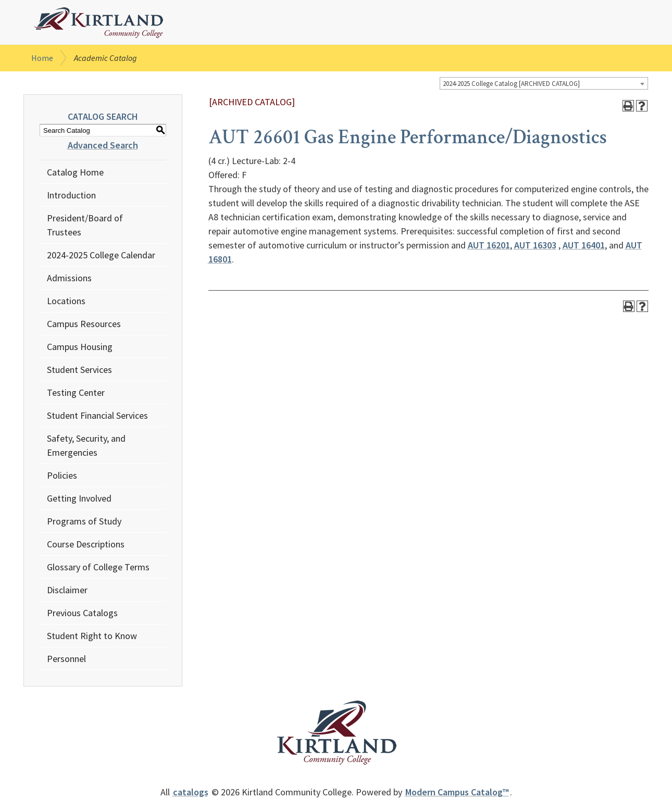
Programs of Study (84, 521)
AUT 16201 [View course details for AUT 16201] (489, 245)
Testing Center (76, 392)
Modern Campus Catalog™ (457, 792)
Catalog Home (75, 172)
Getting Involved (79, 498)
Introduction (71, 195)
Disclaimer (67, 590)
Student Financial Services (97, 415)
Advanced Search (103, 145)
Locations (66, 301)
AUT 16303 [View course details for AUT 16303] (535, 245)
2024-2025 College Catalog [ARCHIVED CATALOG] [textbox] (511, 84)
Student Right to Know (92, 636)
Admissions (69, 278)
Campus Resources (84, 324)
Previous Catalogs (82, 613)
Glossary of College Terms (98, 567)
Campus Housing (80, 347)
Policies (62, 475)
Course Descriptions (86, 544)
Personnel (66, 659)
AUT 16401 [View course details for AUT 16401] (584, 245)
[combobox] (544, 83)
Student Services (79, 370)
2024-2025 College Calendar (101, 255)
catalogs (191, 792)
